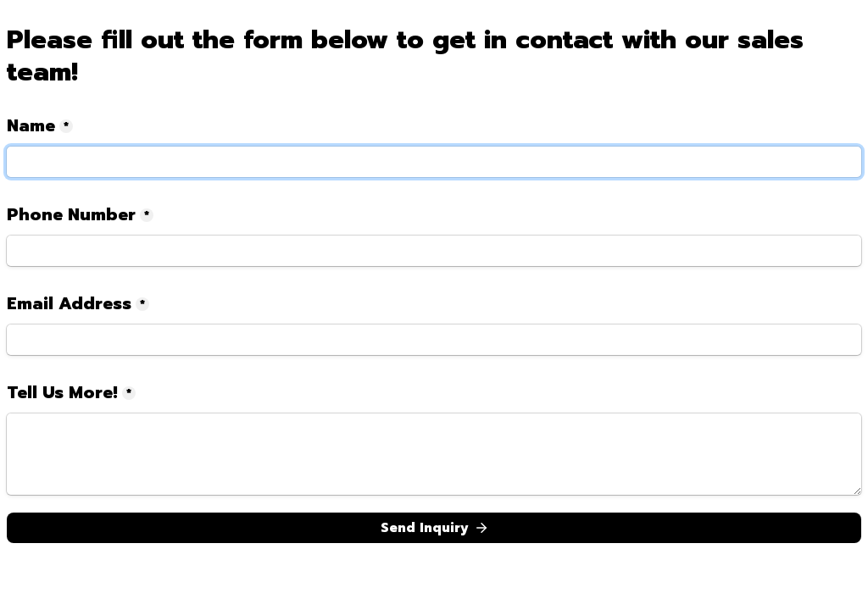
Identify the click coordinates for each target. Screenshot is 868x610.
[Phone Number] (434, 251)
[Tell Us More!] (434, 454)
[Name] (434, 162)
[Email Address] (434, 340)
